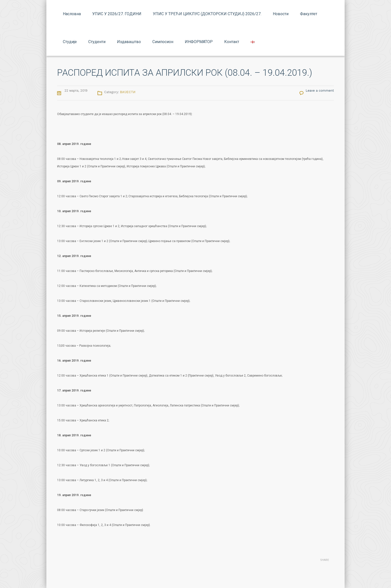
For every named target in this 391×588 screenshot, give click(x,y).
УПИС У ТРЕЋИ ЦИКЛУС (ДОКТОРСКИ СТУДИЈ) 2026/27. (207, 14)
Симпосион (163, 42)
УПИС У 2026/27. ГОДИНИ (117, 14)
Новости (281, 14)
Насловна (72, 14)
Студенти (97, 42)
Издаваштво (129, 42)
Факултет (309, 14)
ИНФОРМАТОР (199, 42)
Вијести (128, 92)
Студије (70, 42)
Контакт (232, 42)
